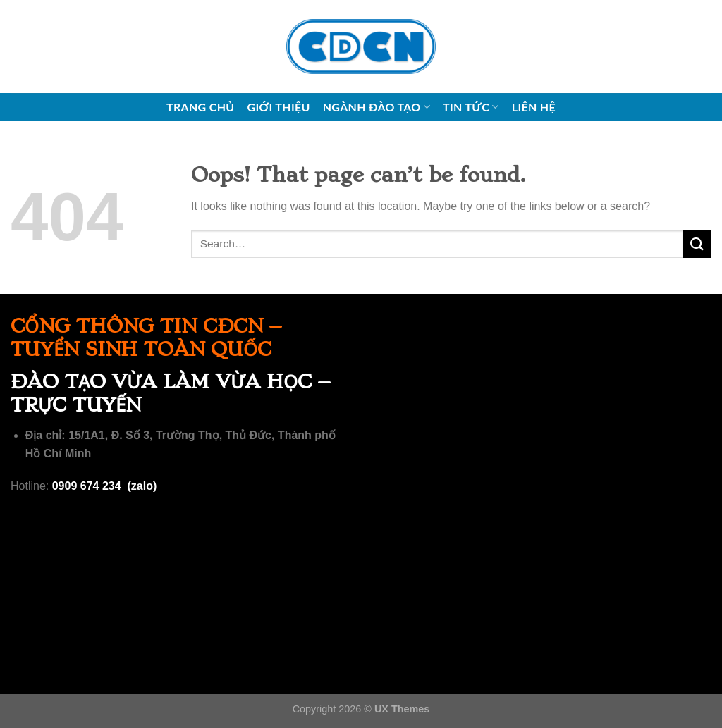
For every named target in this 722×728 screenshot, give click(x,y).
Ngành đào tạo (377, 107)
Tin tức (471, 107)
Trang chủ (201, 107)
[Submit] (697, 244)
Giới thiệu (279, 107)
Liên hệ (534, 107)
